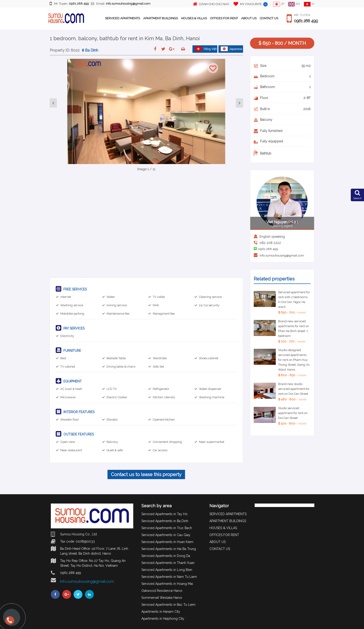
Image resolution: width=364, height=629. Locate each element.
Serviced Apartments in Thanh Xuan (168, 563)
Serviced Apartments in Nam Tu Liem (169, 577)
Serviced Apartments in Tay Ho (164, 514)
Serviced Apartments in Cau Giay (166, 535)
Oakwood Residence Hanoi (162, 591)
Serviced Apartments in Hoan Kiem (167, 542)
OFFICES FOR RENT (224, 18)
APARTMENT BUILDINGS (161, 18)
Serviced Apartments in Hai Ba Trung (169, 549)
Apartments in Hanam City (161, 612)
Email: (121, 4)
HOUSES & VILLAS (194, 18)
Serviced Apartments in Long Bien (167, 570)
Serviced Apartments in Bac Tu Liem (168, 605)
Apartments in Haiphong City (163, 619)
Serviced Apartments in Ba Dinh (165, 521)
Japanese (231, 49)
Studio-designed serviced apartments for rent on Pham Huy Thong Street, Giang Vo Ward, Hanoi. (294, 360)
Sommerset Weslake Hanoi (162, 598)
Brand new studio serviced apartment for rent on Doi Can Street (294, 389)
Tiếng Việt (206, 49)
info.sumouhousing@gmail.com (282, 255)
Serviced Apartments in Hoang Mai (167, 584)
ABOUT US (249, 18)
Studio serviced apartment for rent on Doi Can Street (293, 413)
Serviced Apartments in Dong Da (166, 556)
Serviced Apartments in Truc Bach (167, 528)
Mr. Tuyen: (69, 3)
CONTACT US (269, 18)
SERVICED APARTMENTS (122, 18)
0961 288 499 (306, 21)
